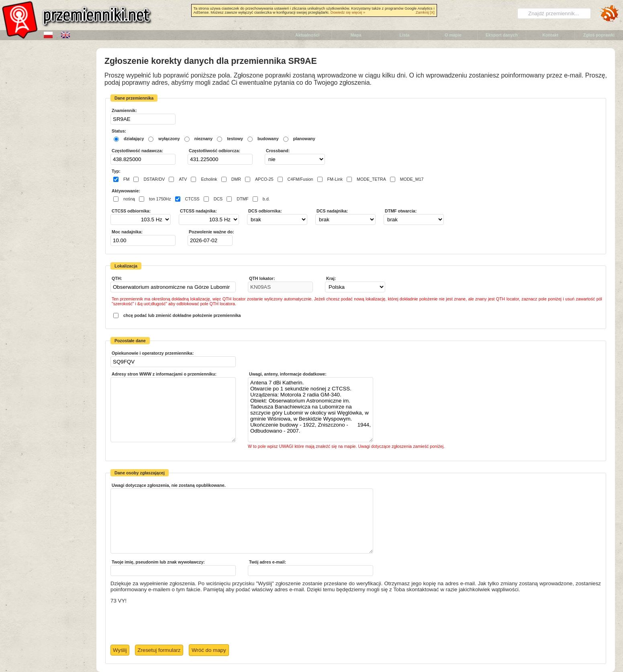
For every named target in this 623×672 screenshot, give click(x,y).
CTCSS (192, 199)
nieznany (204, 139)
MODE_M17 (412, 179)
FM (126, 179)
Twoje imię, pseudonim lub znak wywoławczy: (158, 562)
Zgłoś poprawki (599, 35)
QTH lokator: (262, 278)
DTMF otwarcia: (401, 211)
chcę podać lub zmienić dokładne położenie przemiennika (182, 315)
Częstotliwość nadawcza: (137, 151)
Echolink (209, 179)
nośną (129, 199)
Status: (119, 131)
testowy (235, 139)
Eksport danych (502, 35)
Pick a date (227, 240)
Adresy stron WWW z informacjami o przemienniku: (164, 374)
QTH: (117, 278)
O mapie (453, 35)
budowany (268, 139)
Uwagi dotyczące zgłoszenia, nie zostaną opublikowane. (169, 485)
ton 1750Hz (160, 199)
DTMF (243, 199)
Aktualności (307, 35)
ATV (183, 179)
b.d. (266, 199)
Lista (405, 35)
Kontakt (550, 35)
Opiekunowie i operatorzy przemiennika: (153, 353)
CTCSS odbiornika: (131, 211)
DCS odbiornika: (265, 211)
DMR (236, 179)
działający (134, 139)
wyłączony (169, 139)
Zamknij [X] (425, 12)
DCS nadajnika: (332, 211)
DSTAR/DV (154, 179)
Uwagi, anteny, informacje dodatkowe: (288, 374)
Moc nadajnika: (127, 232)
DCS (218, 199)
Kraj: (331, 278)
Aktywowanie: (126, 191)
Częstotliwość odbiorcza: (214, 151)
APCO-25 (264, 179)
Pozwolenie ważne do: (211, 232)
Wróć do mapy (209, 650)
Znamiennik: (124, 110)
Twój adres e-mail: (268, 562)
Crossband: (278, 151)
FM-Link (335, 179)
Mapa (356, 35)
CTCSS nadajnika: (198, 211)
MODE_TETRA (371, 179)
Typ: (116, 171)
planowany (304, 139)
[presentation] (172, 625)
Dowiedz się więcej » (348, 12)
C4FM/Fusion (300, 179)
